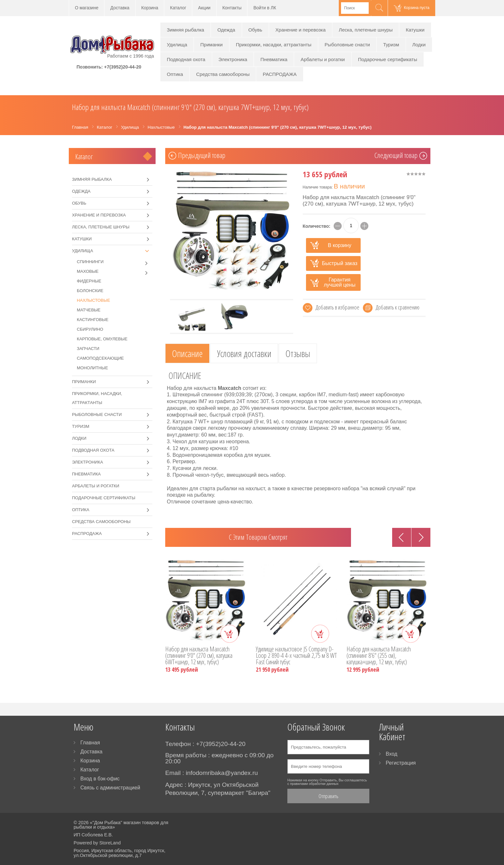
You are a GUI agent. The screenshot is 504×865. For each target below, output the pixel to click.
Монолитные (92, 368)
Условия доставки (244, 353)
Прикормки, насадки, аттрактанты (274, 45)
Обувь (255, 30)
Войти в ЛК (265, 8)
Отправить (328, 796)
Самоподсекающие (100, 358)
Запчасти (88, 349)
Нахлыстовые (94, 300)
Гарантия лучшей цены (340, 282)
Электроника (233, 59)
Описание (187, 353)
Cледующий (396, 156)
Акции (204, 8)
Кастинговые (93, 320)
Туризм (391, 45)
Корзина (150, 8)
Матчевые (89, 310)
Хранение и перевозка (301, 30)
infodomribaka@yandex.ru (222, 773)
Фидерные (89, 281)
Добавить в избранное (337, 307)
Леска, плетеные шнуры (366, 30)
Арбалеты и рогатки (323, 59)
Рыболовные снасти (347, 45)
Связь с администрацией (110, 788)
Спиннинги (115, 262)
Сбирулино (90, 329)
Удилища (177, 45)
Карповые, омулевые (102, 339)
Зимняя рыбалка (185, 30)
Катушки (415, 30)
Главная (90, 743)
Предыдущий (202, 156)
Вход (392, 754)
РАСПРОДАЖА (279, 74)
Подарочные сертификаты (388, 59)
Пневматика (274, 59)
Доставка (120, 8)
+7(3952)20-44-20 (123, 67)
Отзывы (298, 353)
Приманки (211, 45)
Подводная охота (186, 59)
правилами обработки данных (314, 784)
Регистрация (401, 763)
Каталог (178, 8)
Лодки (419, 45)
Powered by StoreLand (97, 843)
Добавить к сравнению (398, 307)
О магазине (87, 8)
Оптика (175, 74)
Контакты (232, 8)
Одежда (226, 30)
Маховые (115, 271)
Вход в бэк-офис (100, 779)
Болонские (90, 291)
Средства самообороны (223, 74)
